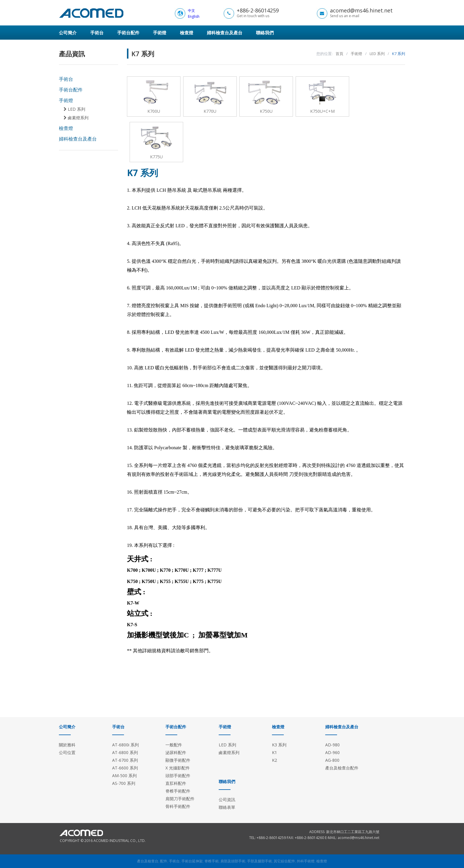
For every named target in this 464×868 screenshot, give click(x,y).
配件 (164, 861)
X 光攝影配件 (178, 768)
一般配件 (174, 745)
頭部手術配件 (178, 776)
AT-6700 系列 (125, 760)
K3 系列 (279, 745)
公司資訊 (227, 799)
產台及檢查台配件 (342, 768)
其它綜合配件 (284, 861)
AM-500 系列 (124, 776)
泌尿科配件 (176, 752)
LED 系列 (74, 109)
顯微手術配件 (178, 760)
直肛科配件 (176, 783)
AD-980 (332, 745)
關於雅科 (67, 745)
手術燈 (160, 33)
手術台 (97, 33)
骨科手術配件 (178, 806)
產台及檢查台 (148, 861)
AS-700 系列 (124, 783)
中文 (191, 11)
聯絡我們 (265, 33)
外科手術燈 (306, 861)
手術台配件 (128, 33)
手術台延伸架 (192, 861)
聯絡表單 (227, 807)
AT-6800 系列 (125, 752)
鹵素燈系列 (76, 118)
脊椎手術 (212, 861)
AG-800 (332, 760)
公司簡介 (68, 33)
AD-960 (332, 752)
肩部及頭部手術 (233, 861)
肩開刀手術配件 (180, 799)
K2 (274, 760)
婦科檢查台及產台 (225, 33)
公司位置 (67, 752)
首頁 (339, 54)
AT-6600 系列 (125, 768)
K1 (274, 752)
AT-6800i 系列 (125, 745)
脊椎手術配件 (178, 791)
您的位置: (324, 54)
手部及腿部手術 (260, 861)
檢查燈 (187, 33)
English (194, 16)
